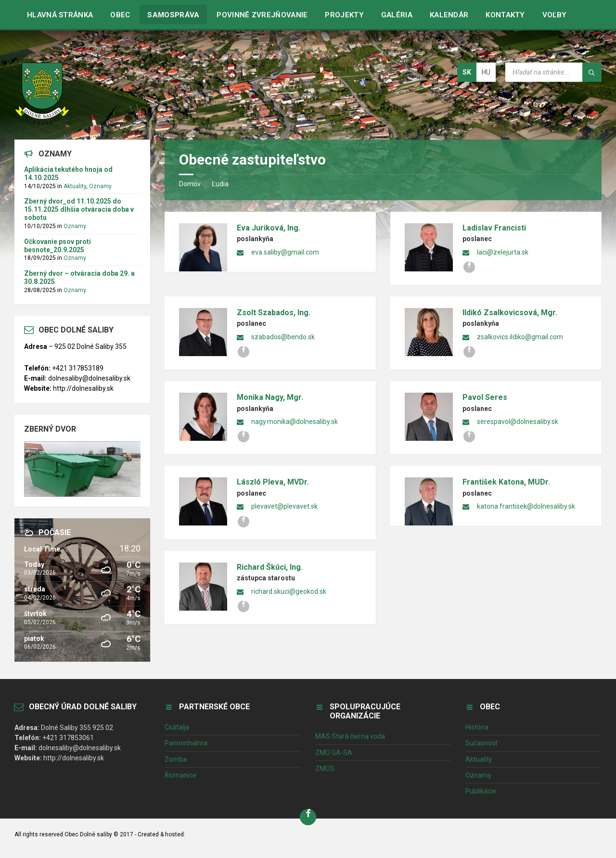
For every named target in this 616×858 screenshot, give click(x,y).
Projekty (344, 15)
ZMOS (325, 768)
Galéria (397, 15)
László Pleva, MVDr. (273, 482)
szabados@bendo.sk (283, 337)
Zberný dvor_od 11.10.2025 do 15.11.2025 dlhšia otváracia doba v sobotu (79, 209)
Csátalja (177, 727)
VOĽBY (555, 15)
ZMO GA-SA (334, 753)
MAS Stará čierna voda (350, 736)
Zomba (176, 759)
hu (486, 72)
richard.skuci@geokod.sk (289, 591)
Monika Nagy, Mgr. (270, 397)
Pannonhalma (186, 743)
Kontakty (505, 15)
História (477, 727)
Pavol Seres (485, 397)
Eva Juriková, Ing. (269, 228)
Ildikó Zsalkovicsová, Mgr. (510, 313)
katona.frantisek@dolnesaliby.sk (526, 506)
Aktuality (75, 186)
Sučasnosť (481, 743)
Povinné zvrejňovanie (262, 15)
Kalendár (449, 15)
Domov (190, 184)
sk (467, 72)
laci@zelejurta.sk (503, 252)
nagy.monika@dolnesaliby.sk (295, 422)
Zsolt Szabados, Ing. (274, 313)
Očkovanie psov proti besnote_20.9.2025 (58, 246)
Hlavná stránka (60, 15)
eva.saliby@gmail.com (285, 252)
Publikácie (481, 791)
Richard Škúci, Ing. (270, 567)
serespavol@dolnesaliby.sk (518, 422)
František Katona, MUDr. (506, 482)
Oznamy (100, 186)
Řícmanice (180, 775)
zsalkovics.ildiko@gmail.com (520, 337)
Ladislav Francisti (494, 228)
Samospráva (173, 15)
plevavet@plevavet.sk (284, 506)
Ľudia (220, 184)
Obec (120, 15)
